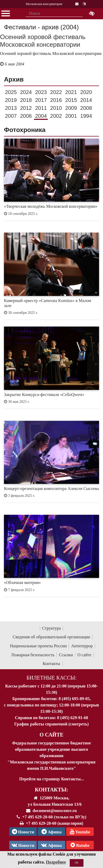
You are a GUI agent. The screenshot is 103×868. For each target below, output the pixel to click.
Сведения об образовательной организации (51, 637)
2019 (11, 100)
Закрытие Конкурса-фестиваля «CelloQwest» (44, 395)
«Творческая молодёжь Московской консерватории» (51, 206)
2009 (71, 108)
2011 (41, 108)
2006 (26, 116)
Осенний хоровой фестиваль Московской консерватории (43, 41)
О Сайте (52, 735)
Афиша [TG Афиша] (52, 832)
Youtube (80, 832)
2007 (11, 116)
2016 (56, 100)
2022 (56, 92)
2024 (26, 92)
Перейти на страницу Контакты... (51, 779)
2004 (41, 116)
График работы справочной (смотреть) (51, 724)
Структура (52, 628)
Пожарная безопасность (33, 655)
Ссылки (66, 655)
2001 (71, 116)
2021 (71, 92)
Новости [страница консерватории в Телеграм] (23, 832)
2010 (56, 108)
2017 (41, 100)
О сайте (84, 655)
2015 (71, 100)
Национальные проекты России (38, 646)
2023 (41, 92)
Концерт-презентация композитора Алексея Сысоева (51, 489)
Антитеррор (82, 646)
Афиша (51, 845)
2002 (56, 116)
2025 (11, 92)
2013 (11, 108)
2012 (26, 108)
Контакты (51, 664)
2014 (86, 100)
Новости (23, 845)
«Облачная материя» (22, 582)
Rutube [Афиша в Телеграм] (80, 845)
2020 (86, 92)
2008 (86, 108)
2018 (26, 100)
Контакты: (51, 790)
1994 (86, 116)
